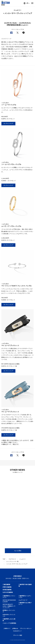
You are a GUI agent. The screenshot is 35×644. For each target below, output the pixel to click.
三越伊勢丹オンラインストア (9, 597)
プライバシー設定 (18, 635)
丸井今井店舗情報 (8, 592)
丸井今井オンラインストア (9, 615)
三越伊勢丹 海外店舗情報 (25, 585)
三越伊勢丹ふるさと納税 (9, 620)
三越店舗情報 (6, 584)
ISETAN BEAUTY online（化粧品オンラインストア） (9, 606)
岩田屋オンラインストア (9, 611)
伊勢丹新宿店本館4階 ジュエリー (17, 25)
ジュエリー (23, 559)
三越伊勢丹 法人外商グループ (25, 604)
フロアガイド (12, 559)
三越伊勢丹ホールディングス (25, 597)
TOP (4, 559)
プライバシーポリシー (26, 628)
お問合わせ (15, 628)
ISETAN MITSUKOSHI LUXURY (9, 601)
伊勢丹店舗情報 (7, 587)
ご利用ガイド (7, 628)
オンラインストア (8, 124)
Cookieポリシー (17, 631)
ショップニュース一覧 (12, 561)
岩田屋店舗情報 (7, 590)
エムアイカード (23, 600)
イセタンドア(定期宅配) (9, 623)
